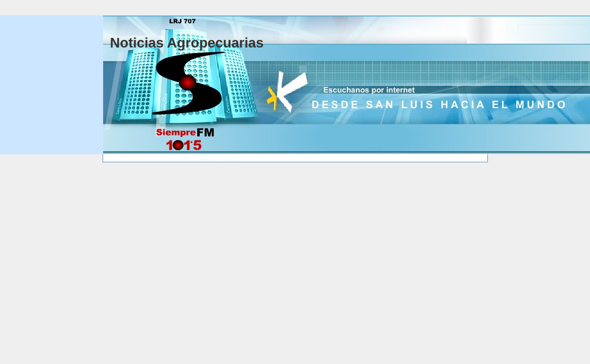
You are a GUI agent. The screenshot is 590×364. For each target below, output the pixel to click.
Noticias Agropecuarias (187, 43)
